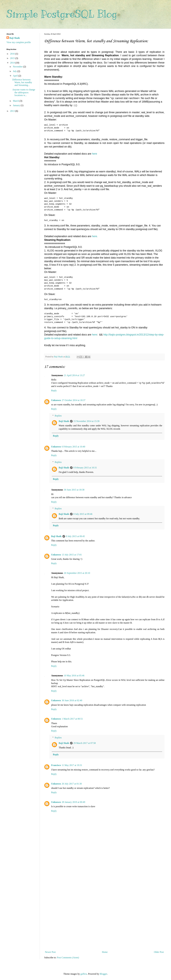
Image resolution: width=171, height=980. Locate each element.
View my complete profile (19, 42)
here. (95, 236)
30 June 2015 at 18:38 (74, 490)
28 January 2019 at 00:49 (73, 802)
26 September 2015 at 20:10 (77, 573)
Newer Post (50, 952)
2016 (13, 54)
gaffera (84, 974)
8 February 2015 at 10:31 (85, 468)
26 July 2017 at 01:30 (72, 784)
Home (105, 952)
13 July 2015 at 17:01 (72, 555)
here (95, 154)
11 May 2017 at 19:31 (72, 765)
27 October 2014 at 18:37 (74, 400)
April (16, 76)
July (15, 71)
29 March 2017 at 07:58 (85, 743)
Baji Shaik (64, 421)
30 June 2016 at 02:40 (72, 700)
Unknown (56, 400)
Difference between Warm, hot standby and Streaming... (22, 82)
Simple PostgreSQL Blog (62, 14)
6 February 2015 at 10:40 (73, 447)
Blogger (103, 974)
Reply (54, 391)
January (17, 105)
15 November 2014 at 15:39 (87, 421)
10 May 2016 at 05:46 (74, 676)
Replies (58, 416)
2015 (13, 58)
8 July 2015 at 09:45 (75, 536)
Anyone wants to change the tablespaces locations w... (24, 92)
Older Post (159, 952)
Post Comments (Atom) (68, 958)
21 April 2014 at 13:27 (74, 375)
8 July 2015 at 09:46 (83, 514)
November (18, 67)
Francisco (56, 765)
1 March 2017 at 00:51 (72, 719)
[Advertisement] (104, 902)
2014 (13, 63)
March (16, 101)
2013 (13, 111)
